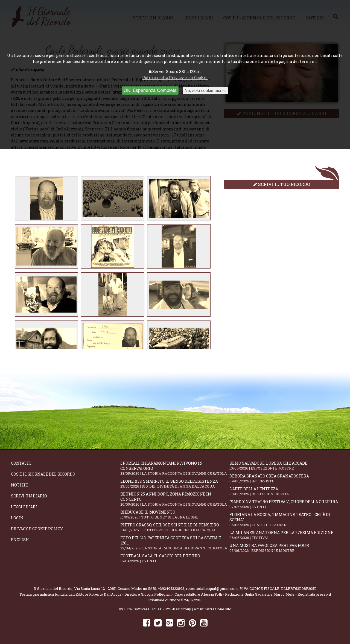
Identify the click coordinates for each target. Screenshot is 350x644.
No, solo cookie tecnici (205, 90)
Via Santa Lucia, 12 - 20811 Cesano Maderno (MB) (115, 588)
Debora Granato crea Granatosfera (284, 478)
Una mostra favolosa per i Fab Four (284, 548)
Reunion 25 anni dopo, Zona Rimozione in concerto (175, 499)
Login (17, 518)
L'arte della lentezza (284, 491)
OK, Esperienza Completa (150, 90)
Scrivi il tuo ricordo (282, 184)
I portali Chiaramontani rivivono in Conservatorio (175, 468)
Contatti (21, 463)
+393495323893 (171, 588)
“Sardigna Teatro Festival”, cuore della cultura (284, 504)
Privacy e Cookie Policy (37, 529)
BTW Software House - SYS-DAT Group (158, 609)
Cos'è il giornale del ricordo (43, 474)
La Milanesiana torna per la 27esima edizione (284, 535)
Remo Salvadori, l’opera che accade (284, 466)
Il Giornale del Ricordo (53, 588)
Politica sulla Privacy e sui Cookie (175, 78)
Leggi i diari (24, 507)
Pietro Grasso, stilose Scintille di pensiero (175, 527)
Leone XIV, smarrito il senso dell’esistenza (175, 484)
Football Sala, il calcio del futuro (175, 558)
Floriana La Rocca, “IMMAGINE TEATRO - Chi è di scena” (284, 520)
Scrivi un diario (29, 496)
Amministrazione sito (212, 609)
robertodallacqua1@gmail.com (212, 588)
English (20, 540)
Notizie (19, 485)
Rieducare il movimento (175, 515)
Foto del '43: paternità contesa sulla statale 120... (175, 543)
